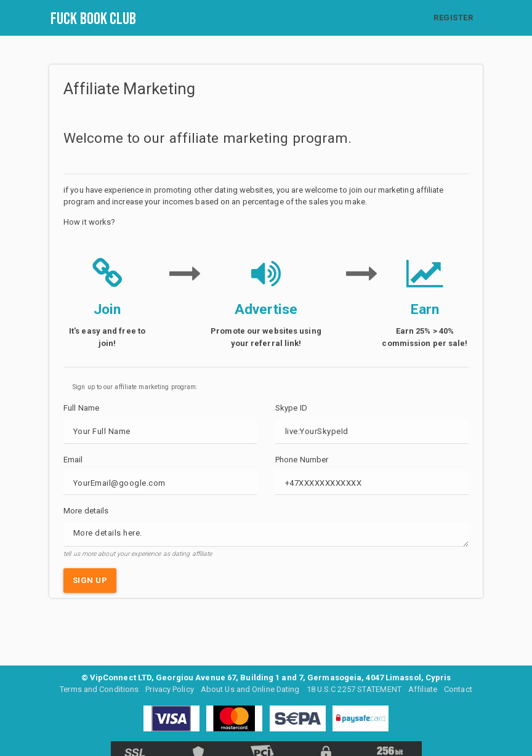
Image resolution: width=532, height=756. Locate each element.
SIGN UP (90, 580)
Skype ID (291, 408)
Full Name (81, 408)
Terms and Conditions (99, 689)
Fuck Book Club (93, 19)
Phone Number (302, 460)
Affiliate (423, 689)
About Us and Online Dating (250, 689)
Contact (459, 689)
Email (73, 460)
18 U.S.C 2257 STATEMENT (355, 689)
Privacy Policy (169, 689)
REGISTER (453, 18)
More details (86, 511)
